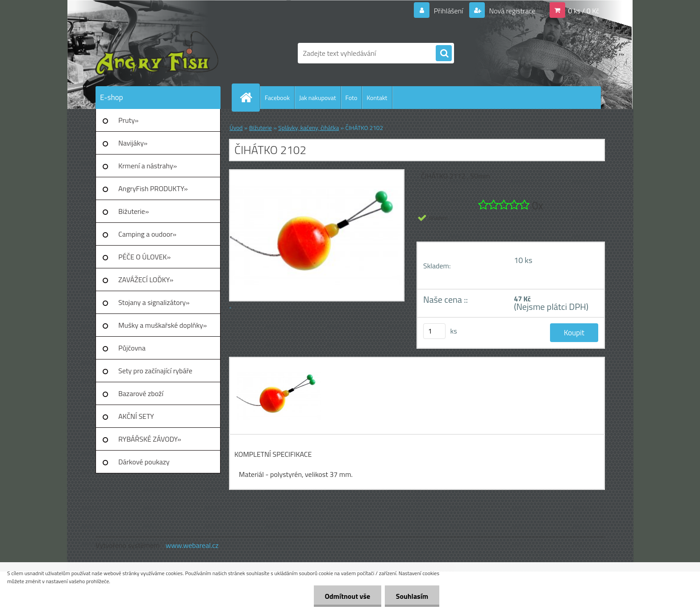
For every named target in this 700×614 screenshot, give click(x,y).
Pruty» (129, 120)
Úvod (236, 128)
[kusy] (434, 331)
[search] (444, 54)
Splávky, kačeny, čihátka (308, 128)
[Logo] (157, 53)
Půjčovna (132, 348)
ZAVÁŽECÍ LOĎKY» (146, 280)
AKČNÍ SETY (136, 416)
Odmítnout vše (347, 596)
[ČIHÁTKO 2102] (277, 366)
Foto (352, 98)
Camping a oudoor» (147, 234)
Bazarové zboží (141, 393)
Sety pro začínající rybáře (155, 371)
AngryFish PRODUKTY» (153, 188)
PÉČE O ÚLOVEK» (144, 257)
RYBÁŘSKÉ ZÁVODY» (150, 439)
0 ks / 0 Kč (583, 11)
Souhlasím (412, 596)
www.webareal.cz (192, 545)
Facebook (277, 98)
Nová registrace (512, 11)
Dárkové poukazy (144, 462)
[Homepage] (250, 97)
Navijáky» (133, 143)
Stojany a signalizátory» (154, 302)
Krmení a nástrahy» (148, 166)
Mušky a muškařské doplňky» (162, 325)
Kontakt (377, 98)
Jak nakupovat (318, 98)
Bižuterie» (134, 211)
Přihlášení (448, 11)
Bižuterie (260, 128)
